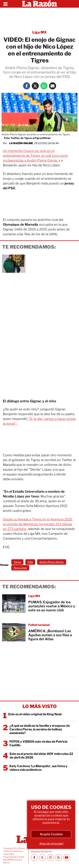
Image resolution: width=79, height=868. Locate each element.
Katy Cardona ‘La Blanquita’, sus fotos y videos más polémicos (38, 768)
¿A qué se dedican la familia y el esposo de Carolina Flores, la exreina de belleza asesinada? (40, 729)
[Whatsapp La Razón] (44, 86)
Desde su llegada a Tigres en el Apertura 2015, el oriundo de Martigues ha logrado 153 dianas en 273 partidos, (38, 524)
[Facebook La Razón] (27, 86)
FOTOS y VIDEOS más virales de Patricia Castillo (38, 743)
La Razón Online (21, 143)
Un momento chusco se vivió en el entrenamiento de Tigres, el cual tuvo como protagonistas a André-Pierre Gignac (35, 156)
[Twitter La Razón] (35, 86)
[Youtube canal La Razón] (67, 858)
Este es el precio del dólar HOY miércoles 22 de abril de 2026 (41, 756)
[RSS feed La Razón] (59, 858)
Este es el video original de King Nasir (35, 714)
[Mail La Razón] (53, 86)
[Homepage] (39, 4)
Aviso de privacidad (51, 843)
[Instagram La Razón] (50, 858)
